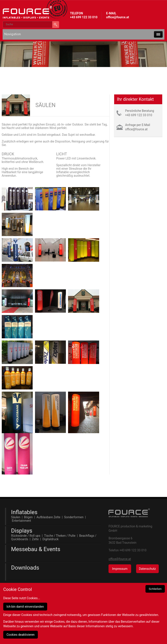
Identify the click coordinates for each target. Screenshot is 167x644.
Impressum (120, 569)
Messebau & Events (36, 549)
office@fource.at (118, 17)
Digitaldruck (50, 539)
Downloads (25, 568)
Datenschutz (147, 569)
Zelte (35, 539)
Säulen (16, 517)
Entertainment (22, 521)
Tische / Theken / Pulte (60, 536)
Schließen (155, 589)
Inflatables (24, 512)
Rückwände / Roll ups (26, 536)
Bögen (28, 517)
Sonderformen (74, 517)
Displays (22, 531)
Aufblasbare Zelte (48, 517)
